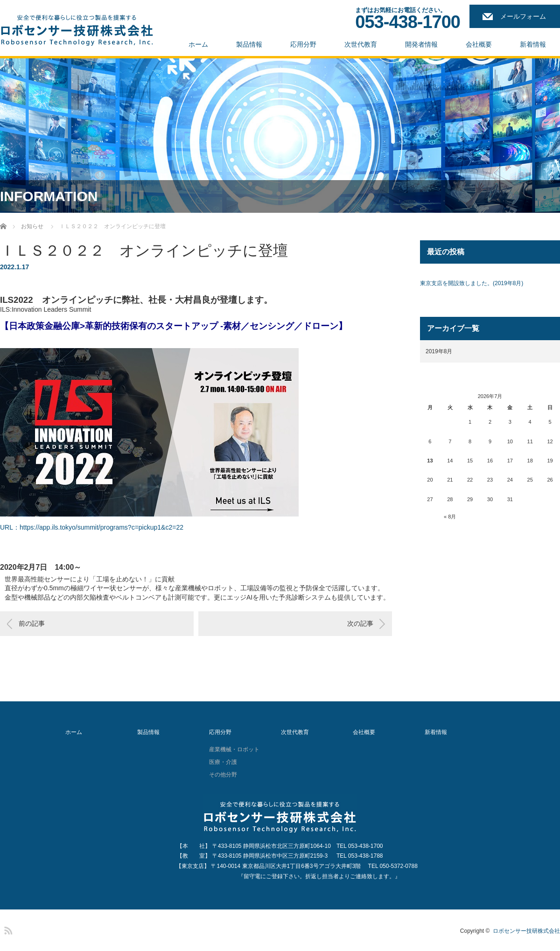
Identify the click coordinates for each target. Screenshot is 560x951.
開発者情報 (421, 44)
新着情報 (533, 44)
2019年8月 (439, 351)
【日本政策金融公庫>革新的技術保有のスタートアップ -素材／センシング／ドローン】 (174, 326)
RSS (7, 929)
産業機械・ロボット (234, 749)
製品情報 (249, 44)
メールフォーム (523, 16)
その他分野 (223, 775)
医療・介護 (223, 762)
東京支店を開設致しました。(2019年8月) (472, 283)
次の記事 (360, 623)
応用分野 (303, 44)
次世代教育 (361, 44)
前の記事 (32, 623)
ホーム (198, 44)
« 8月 (450, 517)
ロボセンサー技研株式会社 (526, 931)
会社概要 (479, 44)
